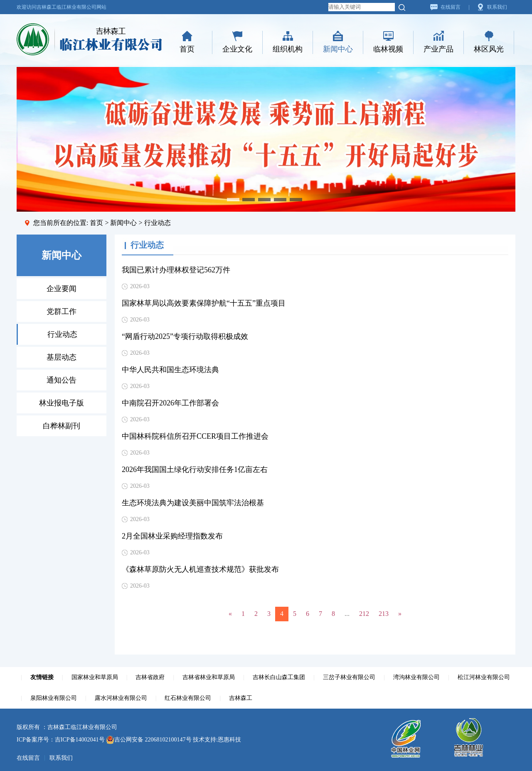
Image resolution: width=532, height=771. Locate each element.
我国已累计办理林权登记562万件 (176, 270)
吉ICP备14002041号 (80, 740)
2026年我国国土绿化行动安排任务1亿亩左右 (195, 470)
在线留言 (451, 7)
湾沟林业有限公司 (416, 677)
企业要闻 (62, 289)
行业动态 (62, 334)
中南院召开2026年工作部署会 (170, 403)
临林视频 (388, 49)
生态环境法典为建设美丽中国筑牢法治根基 (193, 503)
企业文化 (237, 49)
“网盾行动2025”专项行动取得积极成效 (185, 336)
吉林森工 (241, 698)
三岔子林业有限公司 (349, 677)
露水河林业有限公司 (121, 698)
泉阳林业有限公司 (54, 698)
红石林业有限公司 (188, 698)
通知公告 (62, 380)
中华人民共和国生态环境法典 (170, 370)
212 (364, 614)
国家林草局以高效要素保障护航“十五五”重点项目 (204, 303)
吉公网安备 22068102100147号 (149, 740)
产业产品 (438, 49)
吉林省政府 (150, 677)
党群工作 (62, 311)
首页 (187, 49)
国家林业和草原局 (95, 677)
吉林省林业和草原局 (209, 677)
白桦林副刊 (62, 426)
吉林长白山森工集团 (279, 677)
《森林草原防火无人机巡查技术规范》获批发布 (200, 569)
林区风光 (489, 49)
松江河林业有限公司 (484, 677)
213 (384, 614)
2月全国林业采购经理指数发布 (172, 536)
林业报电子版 (62, 403)
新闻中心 (338, 49)
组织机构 (288, 49)
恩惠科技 (229, 740)
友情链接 (42, 677)
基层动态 (62, 357)
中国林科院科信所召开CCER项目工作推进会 (195, 436)
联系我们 (497, 7)
